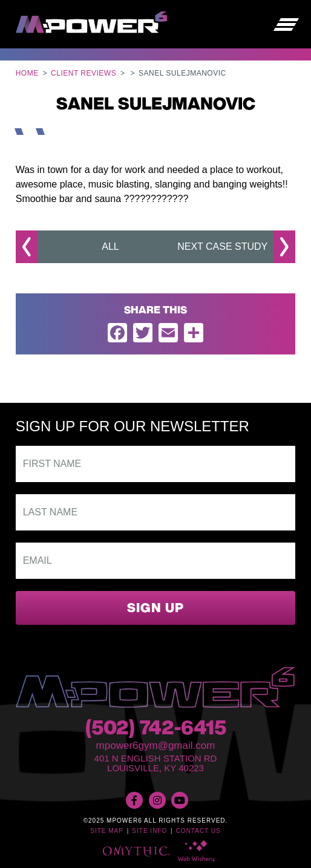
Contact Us (198, 831)
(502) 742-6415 (156, 729)
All (110, 246)
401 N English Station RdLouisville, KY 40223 (156, 763)
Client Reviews (83, 73)
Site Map (107, 831)
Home (27, 73)
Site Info (149, 831)
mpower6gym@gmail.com (156, 746)
